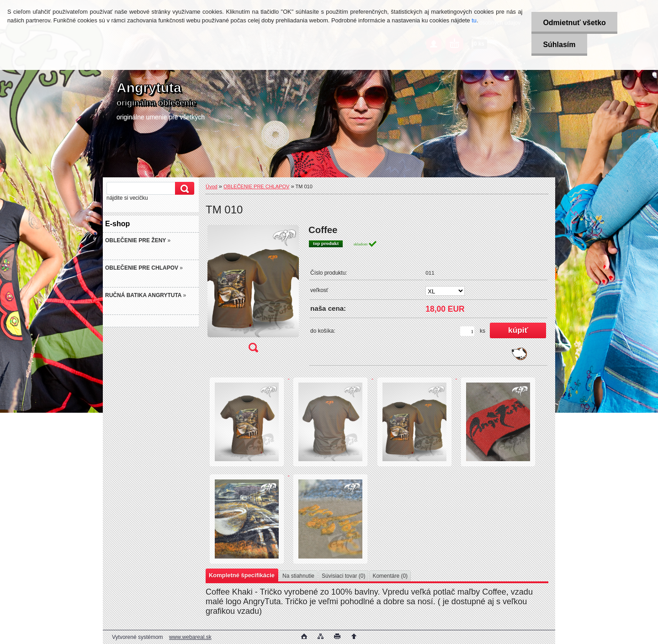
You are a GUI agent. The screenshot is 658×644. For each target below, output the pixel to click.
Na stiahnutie (298, 576)
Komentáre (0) (390, 576)
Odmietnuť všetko (574, 23)
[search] (183, 189)
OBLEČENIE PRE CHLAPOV (256, 186)
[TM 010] (253, 292)
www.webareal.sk (190, 637)
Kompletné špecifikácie (242, 575)
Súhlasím (559, 45)
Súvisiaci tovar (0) (343, 576)
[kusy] (467, 331)
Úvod (212, 186)
